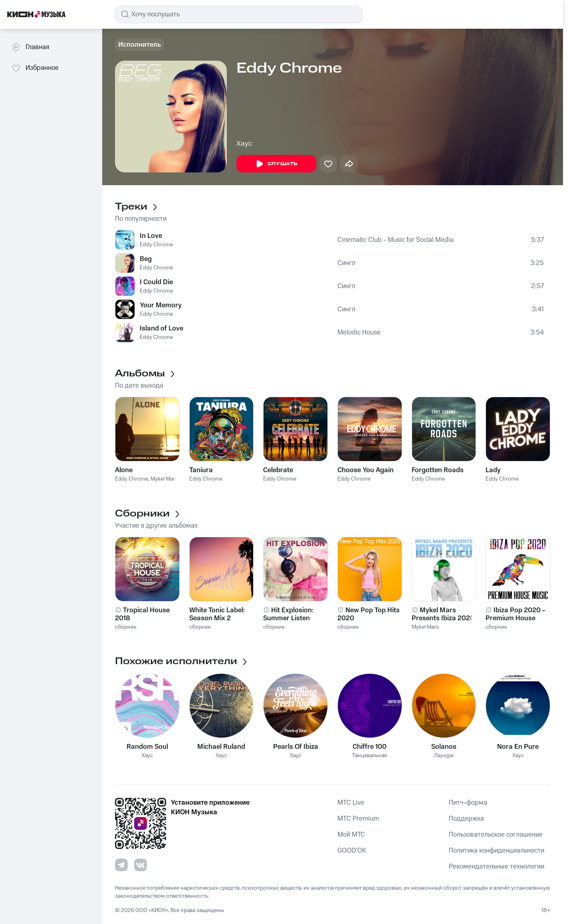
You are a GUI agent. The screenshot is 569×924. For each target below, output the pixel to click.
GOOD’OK (352, 851)
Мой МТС (351, 835)
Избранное (35, 68)
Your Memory (161, 305)
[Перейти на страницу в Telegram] (121, 865)
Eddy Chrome (156, 245)
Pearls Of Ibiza (296, 747)
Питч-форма (468, 803)
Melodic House (359, 332)
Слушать (276, 164)
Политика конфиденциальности (497, 851)
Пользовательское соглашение (496, 835)
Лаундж (444, 756)
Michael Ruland (221, 747)
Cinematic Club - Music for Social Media (396, 240)
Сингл (346, 263)
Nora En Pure (518, 747)
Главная (30, 47)
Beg (146, 259)
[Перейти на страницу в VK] (141, 865)
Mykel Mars (164, 479)
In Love (151, 236)
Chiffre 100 (370, 747)
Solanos (444, 747)
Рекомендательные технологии (497, 867)
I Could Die (156, 282)
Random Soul (147, 747)
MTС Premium (358, 819)
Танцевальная (370, 756)
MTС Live (351, 803)
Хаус (244, 144)
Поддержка (466, 819)
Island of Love (162, 328)
